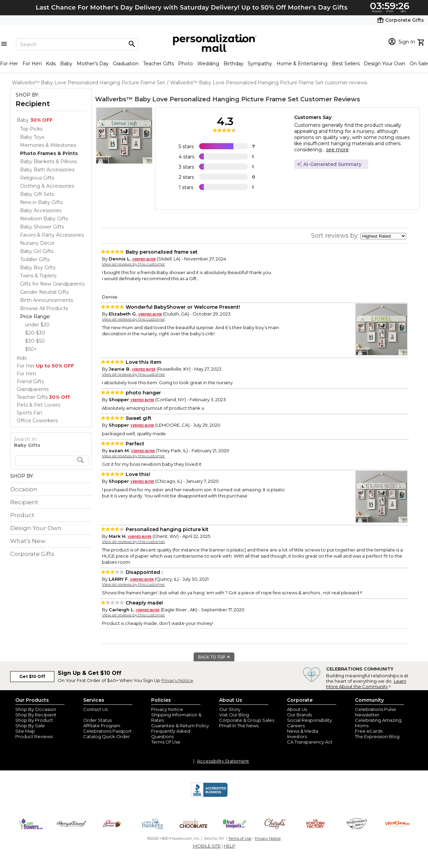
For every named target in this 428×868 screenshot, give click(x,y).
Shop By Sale (30, 726)
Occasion (24, 489)
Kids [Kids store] (22, 358)
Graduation (126, 64)
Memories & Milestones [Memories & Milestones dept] (48, 145)
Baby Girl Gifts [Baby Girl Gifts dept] (37, 251)
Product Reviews (34, 736)
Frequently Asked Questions (171, 734)
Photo (185, 64)
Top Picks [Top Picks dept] (31, 129)
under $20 (37, 325)
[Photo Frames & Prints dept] (49, 153)
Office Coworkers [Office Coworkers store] (37, 421)
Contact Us (95, 709)
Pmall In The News (239, 726)
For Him (32, 64)
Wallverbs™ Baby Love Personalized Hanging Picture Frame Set (197, 99)
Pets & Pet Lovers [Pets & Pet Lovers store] (38, 405)
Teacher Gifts (158, 64)
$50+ (31, 349)
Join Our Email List (103, 715)
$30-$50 (35, 341)
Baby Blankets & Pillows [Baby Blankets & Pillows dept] (48, 161)
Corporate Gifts (32, 554)
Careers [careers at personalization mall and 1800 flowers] (296, 726)
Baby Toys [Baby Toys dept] (32, 137)
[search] (52, 460)
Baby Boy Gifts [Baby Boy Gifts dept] (38, 268)
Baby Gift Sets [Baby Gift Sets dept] (37, 194)
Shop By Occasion (36, 709)
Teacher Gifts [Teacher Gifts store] (43, 397)
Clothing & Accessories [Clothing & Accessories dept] (47, 186)
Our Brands (299, 715)
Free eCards (369, 731)
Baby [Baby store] (35, 120)
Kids (51, 64)
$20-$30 (35, 333)
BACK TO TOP (215, 657)
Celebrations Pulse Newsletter (376, 712)
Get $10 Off (32, 676)
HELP (230, 846)
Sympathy (260, 64)
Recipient (33, 104)
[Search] (77, 44)
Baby (66, 64)
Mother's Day (93, 64)
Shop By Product (34, 720)
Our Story (230, 709)
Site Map (25, 731)
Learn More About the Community (366, 684)
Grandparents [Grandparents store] (33, 389)
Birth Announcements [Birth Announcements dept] (47, 300)
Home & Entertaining (302, 64)
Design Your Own (385, 64)
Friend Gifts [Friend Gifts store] (30, 381)
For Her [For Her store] (45, 366)
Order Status (97, 720)
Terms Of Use (166, 742)
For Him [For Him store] (26, 374)
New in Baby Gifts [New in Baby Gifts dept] (41, 202)
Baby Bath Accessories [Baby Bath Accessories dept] (47, 170)
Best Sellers (346, 64)
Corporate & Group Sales (247, 720)
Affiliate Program (102, 726)
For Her (9, 64)
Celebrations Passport (108, 731)
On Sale (419, 64)
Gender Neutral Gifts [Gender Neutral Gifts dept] (44, 292)
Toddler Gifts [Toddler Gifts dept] (35, 259)
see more (337, 150)
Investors (297, 736)
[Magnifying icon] (132, 44)
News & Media (303, 731)
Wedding (208, 64)
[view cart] (422, 41)
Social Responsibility (309, 720)
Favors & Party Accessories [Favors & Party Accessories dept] (52, 235)
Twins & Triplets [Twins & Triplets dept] (38, 276)
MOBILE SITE (207, 846)
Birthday (234, 64)
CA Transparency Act (310, 742)
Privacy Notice (177, 680)
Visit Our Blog (234, 715)
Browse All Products (44, 308)
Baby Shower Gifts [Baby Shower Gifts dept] (42, 227)
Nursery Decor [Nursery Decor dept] (37, 243)
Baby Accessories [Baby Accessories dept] (41, 210)
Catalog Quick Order (106, 736)
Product (22, 515)
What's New (28, 541)
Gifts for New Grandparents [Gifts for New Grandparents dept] (52, 284)
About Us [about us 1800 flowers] (297, 709)
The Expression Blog (377, 736)
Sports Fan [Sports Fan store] (29, 413)
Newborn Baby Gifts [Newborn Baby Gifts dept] (44, 219)
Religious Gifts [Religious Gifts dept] (37, 178)
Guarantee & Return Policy (180, 726)
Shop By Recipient (36, 715)
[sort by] (383, 236)
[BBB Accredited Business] (209, 796)
